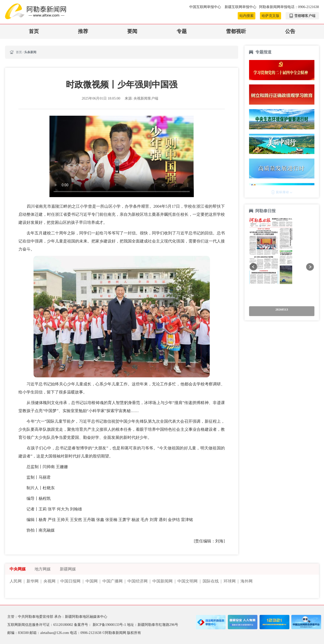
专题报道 (263, 52)
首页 (34, 31)
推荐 (83, 31)
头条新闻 (30, 52)
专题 (182, 31)
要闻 (132, 31)
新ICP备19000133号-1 (110, 625)
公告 (290, 31)
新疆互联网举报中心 (240, 7)
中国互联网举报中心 (206, 7)
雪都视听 (236, 31)
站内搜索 (247, 16)
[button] (254, 267)
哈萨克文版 (271, 16)
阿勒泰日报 (266, 211)
